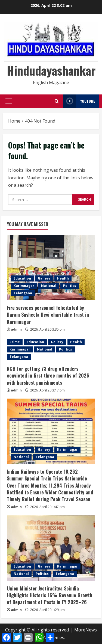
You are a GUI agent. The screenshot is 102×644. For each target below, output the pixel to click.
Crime (15, 342)
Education (22, 278)
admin (16, 329)
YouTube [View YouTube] (79, 101)
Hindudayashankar (51, 70)
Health (63, 278)
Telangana (23, 293)
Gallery (44, 278)
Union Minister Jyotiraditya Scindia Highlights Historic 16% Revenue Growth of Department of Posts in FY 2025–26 (50, 595)
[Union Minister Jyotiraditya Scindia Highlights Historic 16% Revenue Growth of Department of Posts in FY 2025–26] (51, 548)
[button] (9, 101)
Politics (70, 286)
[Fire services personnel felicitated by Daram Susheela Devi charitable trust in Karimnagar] (51, 268)
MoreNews (86, 630)
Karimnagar (24, 286)
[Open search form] (57, 101)
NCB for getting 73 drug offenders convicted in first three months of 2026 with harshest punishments (48, 375)
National (49, 286)
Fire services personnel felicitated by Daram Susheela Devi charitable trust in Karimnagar (48, 314)
